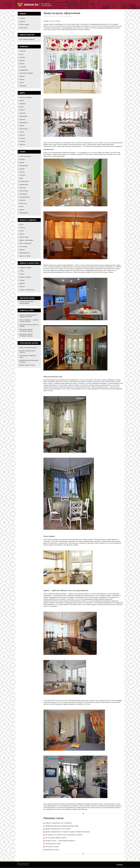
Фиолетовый (24, 129)
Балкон (22, 79)
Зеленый (22, 113)
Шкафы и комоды (25, 277)
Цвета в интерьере (26, 97)
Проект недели (24, 24)
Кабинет (22, 76)
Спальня (22, 57)
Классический (24, 181)
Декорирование (25, 253)
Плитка (22, 234)
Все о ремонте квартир (27, 39)
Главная (22, 18)
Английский (23, 194)
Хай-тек (22, 172)
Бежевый (23, 104)
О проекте (120, 865)
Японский (23, 188)
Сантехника (23, 247)
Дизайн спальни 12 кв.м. (27, 365)
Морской (22, 200)
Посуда (22, 280)
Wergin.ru (28, 5)
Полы (21, 225)
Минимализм (24, 166)
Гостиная (23, 51)
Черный (22, 135)
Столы (22, 271)
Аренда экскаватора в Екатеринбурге (27, 302)
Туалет (22, 83)
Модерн (22, 169)
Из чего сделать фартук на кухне (56, 838)
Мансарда (23, 86)
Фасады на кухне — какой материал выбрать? (60, 841)
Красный (22, 119)
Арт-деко (22, 175)
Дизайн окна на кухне (52, 850)
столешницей (83, 385)
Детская (22, 61)
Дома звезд (23, 28)
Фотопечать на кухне (52, 847)
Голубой (22, 138)
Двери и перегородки (26, 240)
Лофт (21, 178)
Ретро (21, 206)
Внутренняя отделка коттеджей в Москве (26, 330)
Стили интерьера (25, 156)
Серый (22, 126)
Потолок (22, 228)
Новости (22, 21)
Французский (24, 185)
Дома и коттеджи (25, 256)
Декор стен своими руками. (28, 348)
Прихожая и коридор (26, 73)
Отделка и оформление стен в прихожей (58, 823)
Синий (22, 132)
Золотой (22, 145)
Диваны (22, 283)
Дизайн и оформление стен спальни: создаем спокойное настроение (67, 832)
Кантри (22, 163)
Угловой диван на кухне (53, 844)
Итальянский (24, 191)
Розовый (22, 141)
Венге (21, 107)
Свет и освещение (26, 243)
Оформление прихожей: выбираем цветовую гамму (62, 826)
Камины (22, 250)
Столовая (23, 67)
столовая (83, 153)
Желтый (22, 110)
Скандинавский (25, 197)
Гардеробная (24, 70)
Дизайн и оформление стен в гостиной (58, 829)
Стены (22, 231)
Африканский (24, 213)
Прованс (22, 159)
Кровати (22, 287)
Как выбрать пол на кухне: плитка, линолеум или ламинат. (64, 835)
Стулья (22, 274)
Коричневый (24, 116)
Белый (22, 101)
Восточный (23, 203)
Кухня (21, 54)
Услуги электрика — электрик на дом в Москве (29, 321)
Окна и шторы (24, 237)
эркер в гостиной (97, 26)
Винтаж (22, 210)
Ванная (22, 64)
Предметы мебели (26, 268)
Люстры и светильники (27, 290)
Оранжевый (23, 123)
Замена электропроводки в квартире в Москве (28, 316)
